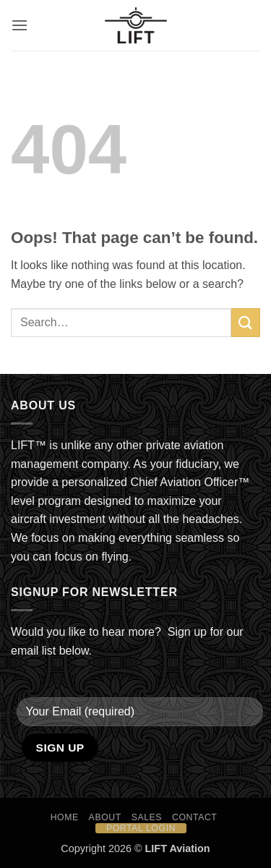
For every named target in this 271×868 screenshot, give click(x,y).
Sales (147, 817)
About (105, 817)
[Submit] (246, 322)
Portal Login (141, 828)
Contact (195, 817)
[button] (20, 25)
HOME (65, 817)
